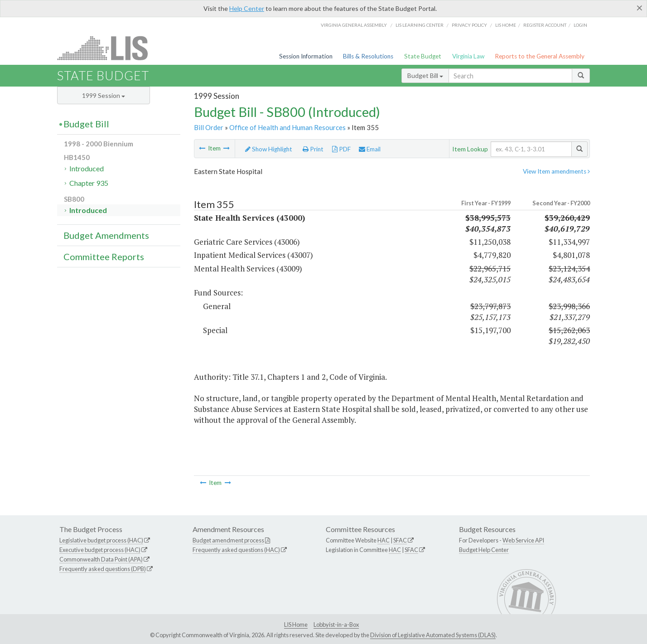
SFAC (400, 540)
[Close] (640, 8)
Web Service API (523, 540)
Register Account (545, 25)
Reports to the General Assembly (540, 56)
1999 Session (104, 95)
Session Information (306, 56)
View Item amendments (556, 171)
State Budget (423, 56)
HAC (384, 540)
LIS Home (296, 625)
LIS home (506, 25)
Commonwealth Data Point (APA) (101, 559)
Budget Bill (425, 75)
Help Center (247, 8)
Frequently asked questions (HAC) (236, 550)
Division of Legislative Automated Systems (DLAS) (433, 635)
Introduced (87, 168)
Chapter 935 (89, 183)
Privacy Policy (469, 25)
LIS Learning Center (420, 25)
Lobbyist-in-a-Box (336, 625)
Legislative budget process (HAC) (101, 540)
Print (313, 149)
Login (580, 25)
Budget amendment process (228, 540)
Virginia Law (468, 56)
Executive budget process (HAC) (100, 550)
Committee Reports (104, 257)
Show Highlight (269, 149)
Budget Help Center (484, 550)
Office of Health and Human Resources (287, 127)
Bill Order (209, 127)
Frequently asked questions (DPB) (103, 569)
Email (370, 149)
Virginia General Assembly (354, 25)
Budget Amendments (106, 235)
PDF (341, 149)
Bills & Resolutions (368, 56)
